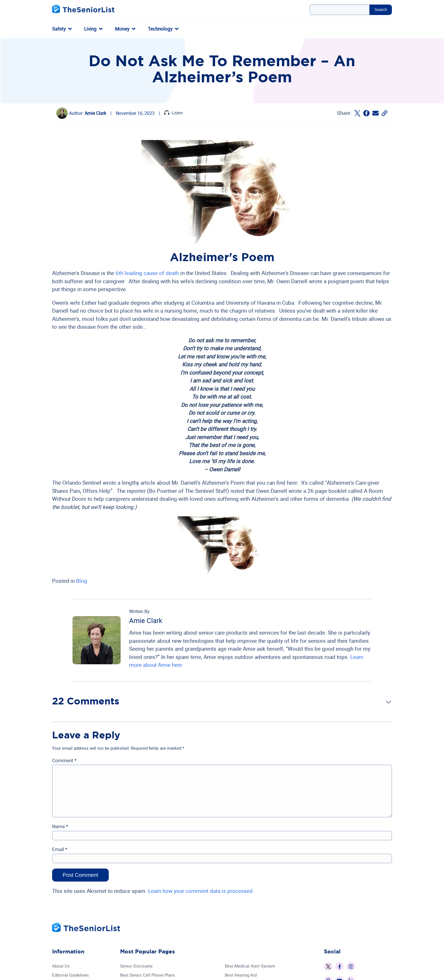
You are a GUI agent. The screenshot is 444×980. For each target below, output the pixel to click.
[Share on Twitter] (357, 113)
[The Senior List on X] (328, 966)
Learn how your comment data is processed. (201, 891)
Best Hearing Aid (241, 975)
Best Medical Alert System (250, 966)
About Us (61, 966)
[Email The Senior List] (375, 113)
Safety (59, 29)
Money (122, 29)
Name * (60, 826)
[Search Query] (340, 10)
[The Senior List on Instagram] (351, 966)
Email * (60, 849)
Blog (82, 581)
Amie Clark (95, 113)
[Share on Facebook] (366, 113)
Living (90, 29)
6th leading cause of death (147, 273)
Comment (64, 760)
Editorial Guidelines (71, 975)
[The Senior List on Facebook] (340, 966)
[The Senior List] (83, 10)
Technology (160, 29)
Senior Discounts (136, 966)
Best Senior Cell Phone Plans (148, 975)
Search (381, 10)
